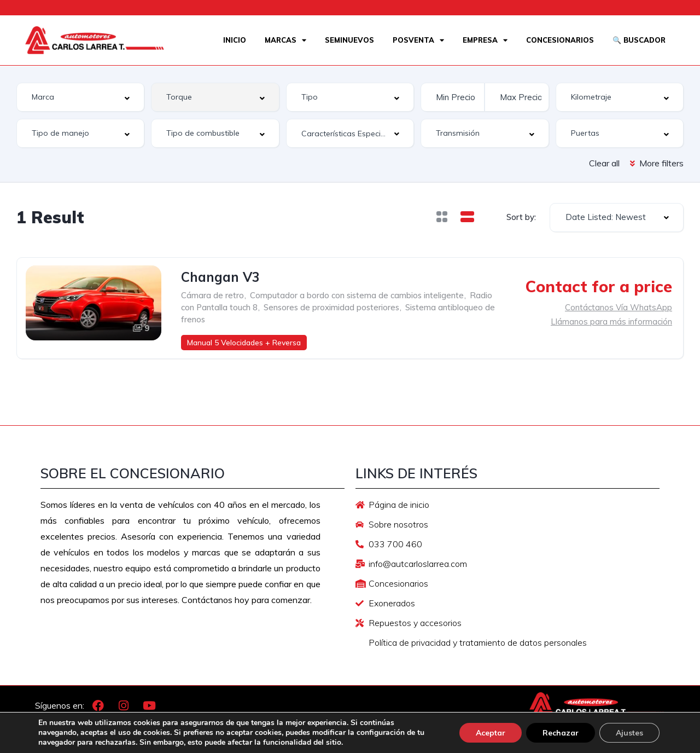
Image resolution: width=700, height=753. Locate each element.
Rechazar (561, 733)
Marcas (285, 40)
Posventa (418, 40)
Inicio (235, 40)
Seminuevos (349, 40)
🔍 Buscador (639, 40)
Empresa (485, 40)
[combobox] (80, 97)
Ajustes (629, 733)
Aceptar (491, 733)
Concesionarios (560, 40)
